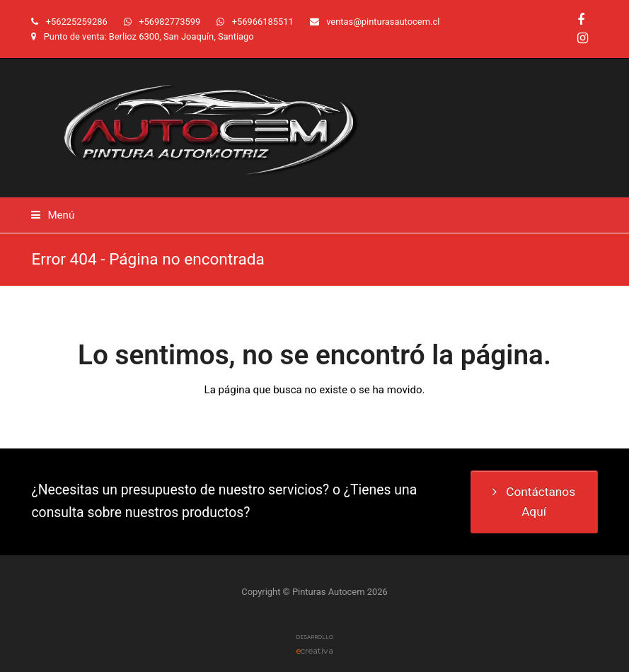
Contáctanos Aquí (534, 502)
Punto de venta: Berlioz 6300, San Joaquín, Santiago (149, 36)
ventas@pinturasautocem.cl (383, 22)
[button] (53, 215)
